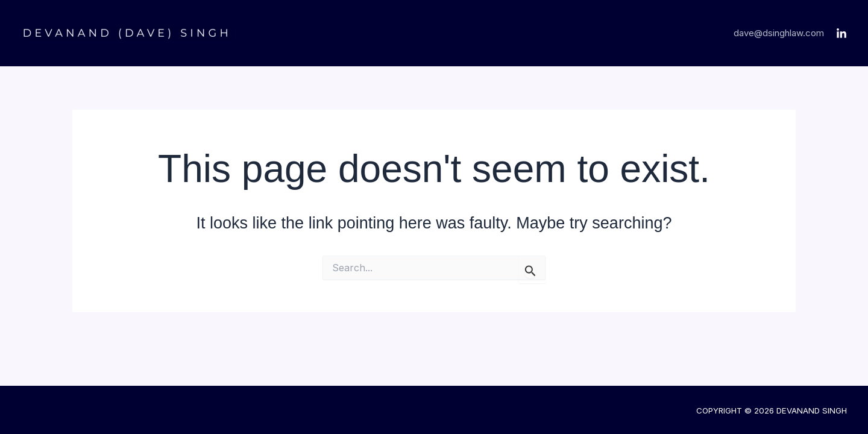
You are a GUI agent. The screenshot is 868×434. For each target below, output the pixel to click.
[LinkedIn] (841, 34)
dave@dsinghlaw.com (779, 33)
